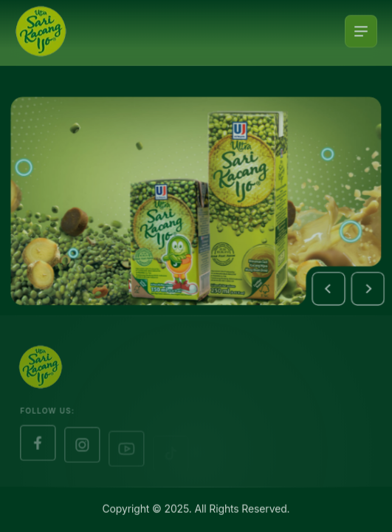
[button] (333, 292)
